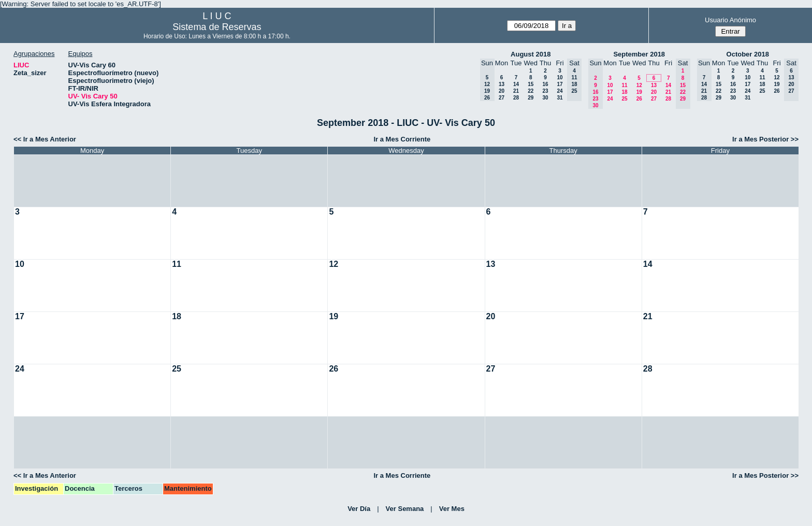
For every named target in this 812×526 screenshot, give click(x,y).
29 (531, 98)
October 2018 (748, 54)
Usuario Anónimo (730, 20)
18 (624, 92)
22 (531, 91)
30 (545, 98)
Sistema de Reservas (217, 27)
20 (502, 91)
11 (624, 85)
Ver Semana (405, 509)
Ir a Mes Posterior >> (765, 139)
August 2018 (531, 54)
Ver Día (359, 509)
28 (516, 98)
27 (502, 98)
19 (639, 92)
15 (531, 84)
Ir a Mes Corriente (402, 139)
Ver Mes (452, 509)
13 (502, 84)
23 (545, 91)
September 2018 (639, 54)
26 (639, 99)
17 (560, 84)
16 (545, 84)
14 (516, 84)
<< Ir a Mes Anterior (45, 139)
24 (560, 91)
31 (560, 98)
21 (516, 91)
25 (624, 99)
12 (639, 85)
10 (560, 77)
